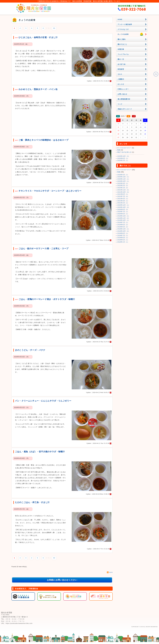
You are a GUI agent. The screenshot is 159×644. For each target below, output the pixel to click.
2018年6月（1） (123, 238)
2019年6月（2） (123, 225)
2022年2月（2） (123, 186)
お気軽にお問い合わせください (62, 580)
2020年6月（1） (123, 214)
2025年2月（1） (123, 161)
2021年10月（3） (124, 192)
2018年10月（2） (124, 231)
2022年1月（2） (123, 188)
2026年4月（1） (123, 175)
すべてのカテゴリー (124, 148)
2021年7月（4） (123, 196)
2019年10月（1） (124, 220)
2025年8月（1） (123, 158)
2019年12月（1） (124, 216)
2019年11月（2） (124, 218)
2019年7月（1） (123, 222)
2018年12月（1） (124, 229)
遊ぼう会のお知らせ (124, 152)
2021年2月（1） (123, 203)
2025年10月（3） (124, 156)
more (111, 572)
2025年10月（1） (124, 181)
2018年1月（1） (123, 242)
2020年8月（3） (123, 209)
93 (54, 28)
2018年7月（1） (123, 236)
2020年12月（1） (124, 205)
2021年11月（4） (124, 190)
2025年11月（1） (124, 179)
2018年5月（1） (123, 240)
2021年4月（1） (123, 199)
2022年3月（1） (123, 183)
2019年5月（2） (123, 227)
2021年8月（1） (123, 194)
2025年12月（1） (124, 177)
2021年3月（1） (123, 201)
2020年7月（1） (123, 212)
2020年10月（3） (124, 207)
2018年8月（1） (123, 233)
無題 (119, 150)
